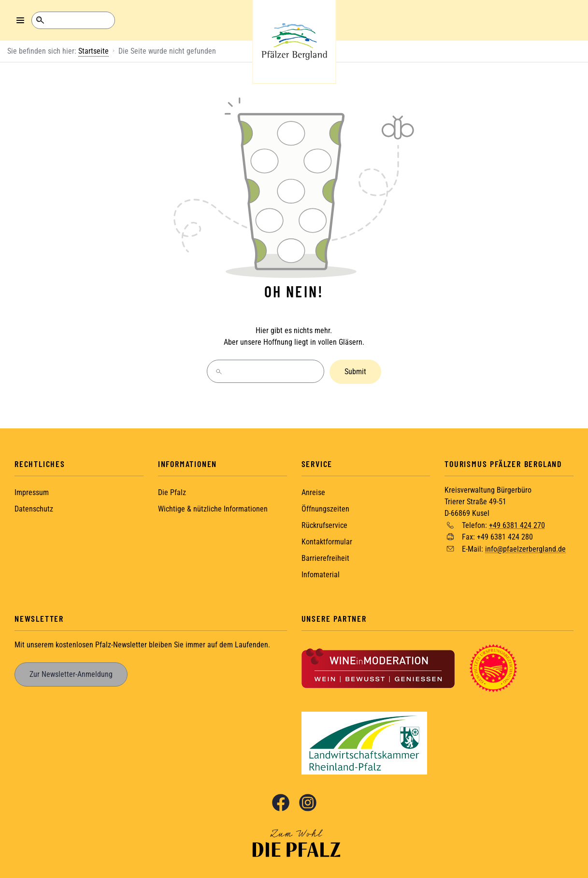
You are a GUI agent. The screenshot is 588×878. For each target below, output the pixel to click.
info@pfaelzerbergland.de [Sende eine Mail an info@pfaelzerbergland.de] (525, 548)
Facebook (281, 802)
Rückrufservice (324, 524)
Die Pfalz (172, 491)
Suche (40, 20)
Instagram (308, 802)
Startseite (93, 51)
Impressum (32, 491)
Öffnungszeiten (325, 508)
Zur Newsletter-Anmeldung (71, 673)
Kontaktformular (327, 541)
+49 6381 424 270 (517, 524)
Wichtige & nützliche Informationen (213, 508)
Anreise (313, 491)
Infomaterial (321, 574)
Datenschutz (34, 508)
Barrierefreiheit (325, 557)
